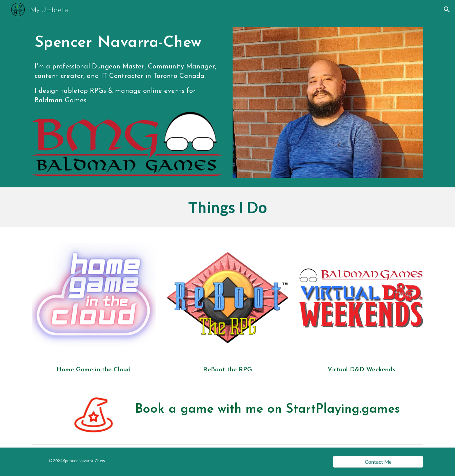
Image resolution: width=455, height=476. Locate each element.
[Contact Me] (378, 462)
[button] (447, 9)
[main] (127, 42)
